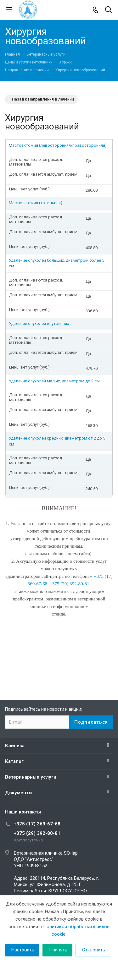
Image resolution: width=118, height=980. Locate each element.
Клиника (15, 746)
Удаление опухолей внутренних (39, 323)
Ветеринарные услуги (31, 777)
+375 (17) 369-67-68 (37, 824)
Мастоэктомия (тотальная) (36, 203)
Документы (19, 793)
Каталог (14, 761)
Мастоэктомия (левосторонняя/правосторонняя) (58, 145)
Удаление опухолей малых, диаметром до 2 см (54, 381)
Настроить (23, 950)
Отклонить (94, 950)
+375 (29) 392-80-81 (37, 833)
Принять (58, 950)
